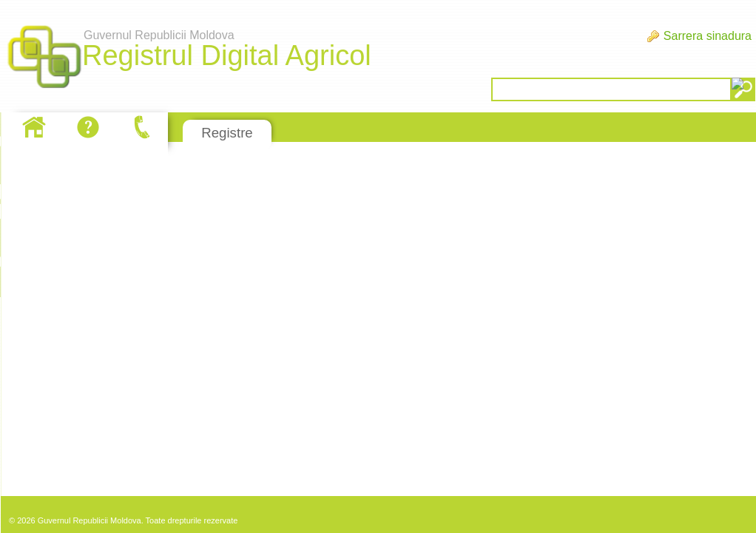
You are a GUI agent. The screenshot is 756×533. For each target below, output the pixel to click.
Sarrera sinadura (708, 36)
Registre (227, 133)
